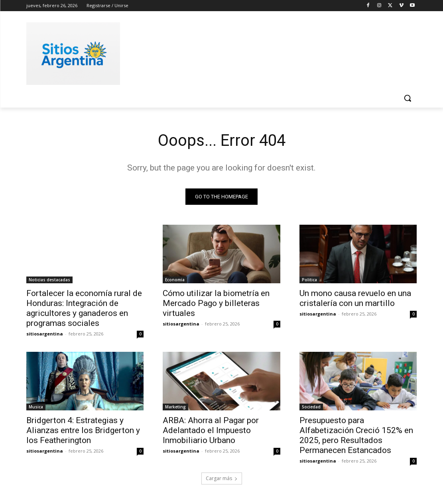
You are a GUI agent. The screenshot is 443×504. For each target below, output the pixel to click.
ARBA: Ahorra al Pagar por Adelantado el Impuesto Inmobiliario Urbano (211, 431)
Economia (175, 280)
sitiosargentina (45, 334)
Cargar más (222, 479)
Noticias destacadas (49, 280)
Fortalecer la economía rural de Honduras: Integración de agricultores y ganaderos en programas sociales (84, 308)
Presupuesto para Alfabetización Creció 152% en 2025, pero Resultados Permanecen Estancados (356, 436)
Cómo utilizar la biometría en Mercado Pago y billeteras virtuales (216, 303)
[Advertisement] (213, 52)
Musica (36, 407)
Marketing (175, 407)
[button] (408, 98)
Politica (309, 280)
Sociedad (311, 407)
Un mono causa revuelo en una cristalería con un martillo (355, 298)
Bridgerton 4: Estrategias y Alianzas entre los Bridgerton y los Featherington (83, 431)
